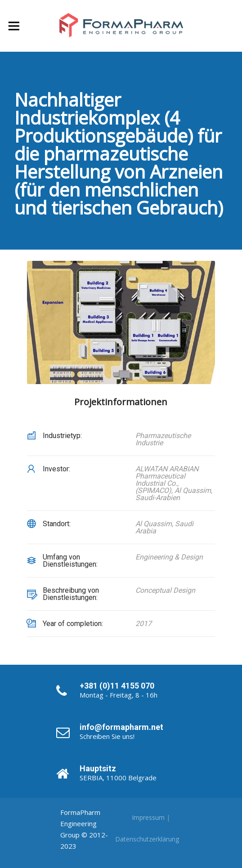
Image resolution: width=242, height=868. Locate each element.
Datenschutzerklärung (147, 839)
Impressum (148, 817)
